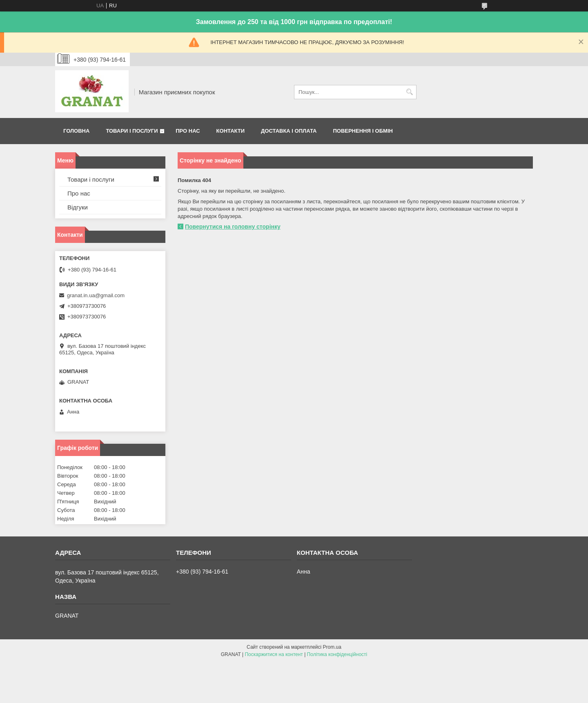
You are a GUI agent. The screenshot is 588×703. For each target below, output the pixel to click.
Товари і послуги (132, 131)
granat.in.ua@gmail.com (96, 295)
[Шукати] (409, 92)
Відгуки (78, 207)
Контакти (231, 131)
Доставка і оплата (289, 131)
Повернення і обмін (363, 131)
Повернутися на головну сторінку (233, 227)
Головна (76, 131)
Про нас (188, 131)
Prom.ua (332, 647)
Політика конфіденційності (337, 654)
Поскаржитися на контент (274, 654)
